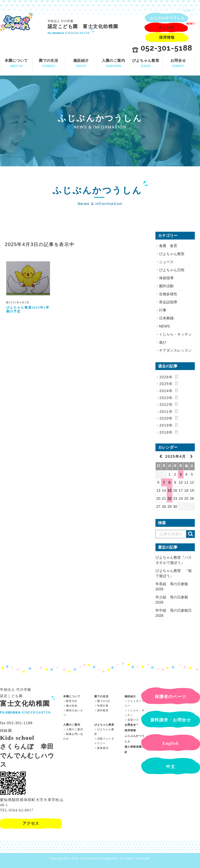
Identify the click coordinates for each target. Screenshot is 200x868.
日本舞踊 (166, 318)
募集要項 (103, 747)
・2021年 (164, 412)
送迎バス (133, 719)
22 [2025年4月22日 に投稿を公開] (169, 498)
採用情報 (130, 730)
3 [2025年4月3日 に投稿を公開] (181, 474)
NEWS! (189, 11)
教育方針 (72, 700)
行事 (163, 310)
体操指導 (166, 278)
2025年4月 (176, 456)
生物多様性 (168, 294)
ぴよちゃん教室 (172, 254)
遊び (163, 342)
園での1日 (104, 700)
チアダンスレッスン (175, 350)
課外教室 (103, 710)
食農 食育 (168, 246)
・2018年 (164, 432)
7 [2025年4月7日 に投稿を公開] (164, 482)
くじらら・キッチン (175, 334)
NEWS (165, 326)
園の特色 (72, 705)
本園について (72, 696)
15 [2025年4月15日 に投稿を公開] (169, 490)
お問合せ (130, 724)
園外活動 (166, 286)
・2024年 (164, 391)
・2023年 (164, 398)
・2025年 (164, 384)
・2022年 (164, 405)
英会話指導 (168, 302)
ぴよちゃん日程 (172, 270)
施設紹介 (130, 696)
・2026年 (164, 377)
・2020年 (164, 418)
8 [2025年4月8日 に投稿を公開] (169, 482)
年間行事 (103, 705)
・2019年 (164, 425)
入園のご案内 (72, 724)
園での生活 (101, 696)
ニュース (166, 262)
